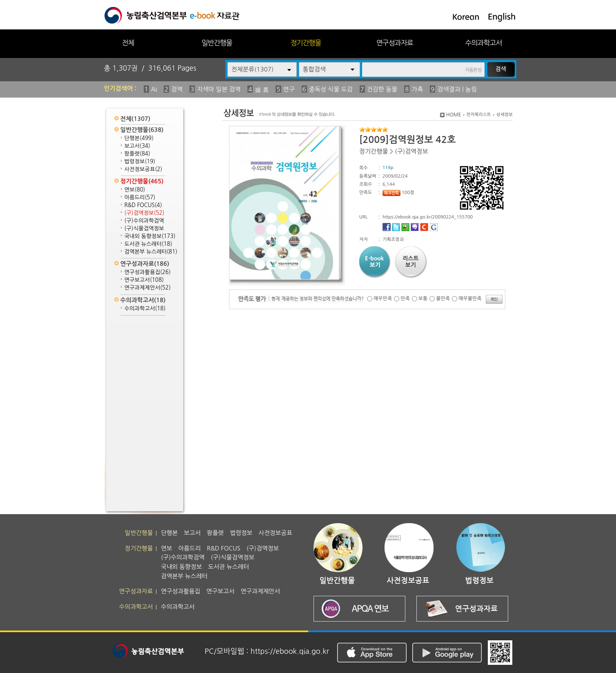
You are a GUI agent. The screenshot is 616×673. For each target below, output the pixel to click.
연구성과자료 (395, 43)
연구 (289, 89)
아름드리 (140, 197)
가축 (417, 89)
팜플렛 (137, 154)
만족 (405, 299)
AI (154, 89)
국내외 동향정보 (150, 236)
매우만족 (383, 299)
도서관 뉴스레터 (148, 244)
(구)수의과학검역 (144, 221)
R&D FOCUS (143, 205)
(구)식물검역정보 (144, 228)
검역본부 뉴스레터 (151, 252)
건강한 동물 (382, 89)
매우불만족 (470, 299)
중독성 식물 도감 (331, 89)
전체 (128, 43)
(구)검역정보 (145, 213)
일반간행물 (217, 43)
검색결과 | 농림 (457, 89)
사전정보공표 (143, 169)
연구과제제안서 (148, 288)
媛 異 (262, 90)
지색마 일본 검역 (219, 89)
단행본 (139, 138)
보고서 (137, 146)
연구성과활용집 (148, 272)
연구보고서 (144, 280)
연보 (135, 190)
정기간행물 (306, 43)
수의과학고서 (484, 43)
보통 (423, 299)
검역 (177, 89)
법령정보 (140, 162)
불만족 (443, 299)
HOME (454, 115)
